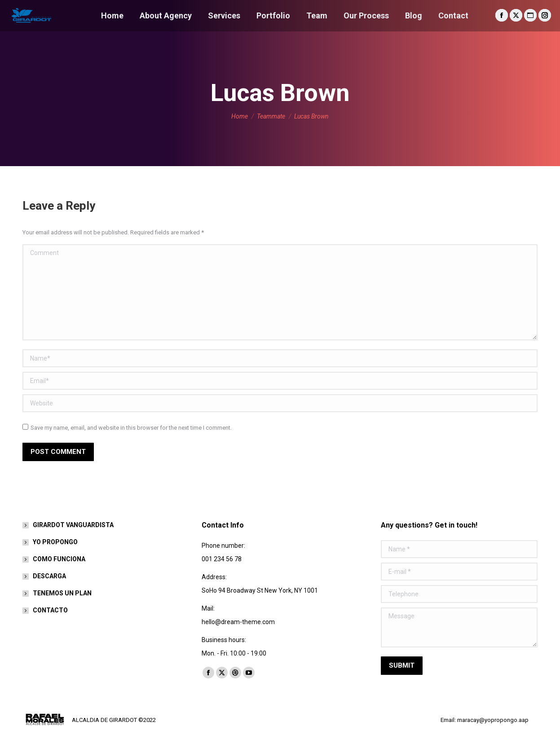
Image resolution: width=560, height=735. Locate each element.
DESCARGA (49, 576)
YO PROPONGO (55, 542)
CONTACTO (50, 610)
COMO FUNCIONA (59, 559)
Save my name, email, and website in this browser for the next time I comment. (131, 428)
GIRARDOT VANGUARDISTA (73, 525)
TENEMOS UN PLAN (62, 593)
